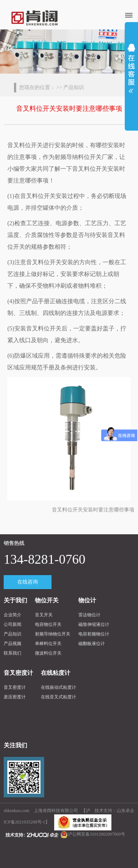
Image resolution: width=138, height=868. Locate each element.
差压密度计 (15, 697)
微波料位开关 (48, 653)
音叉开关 (44, 615)
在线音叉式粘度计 (59, 697)
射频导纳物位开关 (53, 634)
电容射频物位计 (94, 634)
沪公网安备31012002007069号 (96, 834)
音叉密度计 (15, 687)
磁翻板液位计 (92, 644)
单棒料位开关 (48, 644)
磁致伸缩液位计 (94, 624)
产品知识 (13, 634)
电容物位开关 (48, 624)
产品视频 (13, 644)
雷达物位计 (89, 615)
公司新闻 (13, 624)
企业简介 (13, 615)
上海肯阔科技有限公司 (56, 811)
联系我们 (13, 653)
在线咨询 (28, 582)
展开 (131, 66)
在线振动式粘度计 (59, 687)
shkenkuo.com (17, 811)
